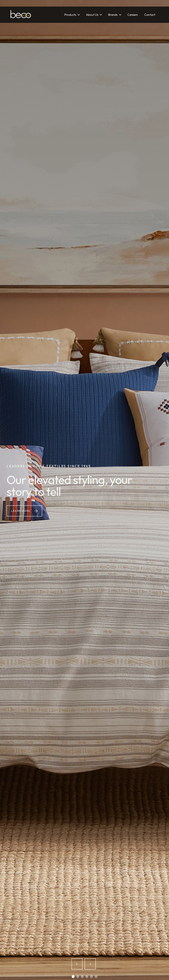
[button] (72, 15)
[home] (21, 15)
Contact (150, 15)
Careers (133, 15)
